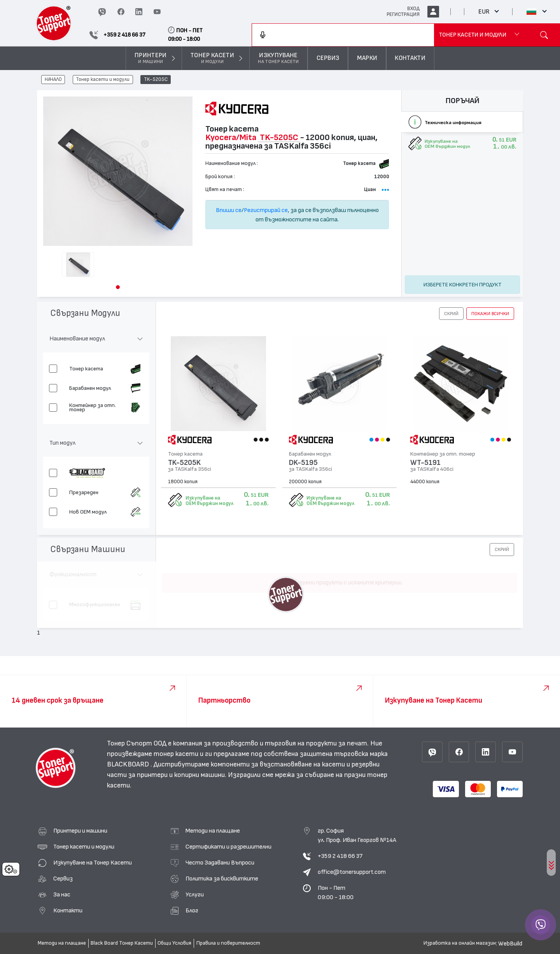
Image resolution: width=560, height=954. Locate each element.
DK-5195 (303, 463)
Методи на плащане (213, 831)
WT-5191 (425, 463)
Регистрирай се (266, 210)
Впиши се (229, 210)
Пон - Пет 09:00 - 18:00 (336, 893)
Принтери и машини (80, 831)
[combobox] (343, 35)
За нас (62, 894)
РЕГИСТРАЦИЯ (403, 14)
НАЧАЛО (53, 80)
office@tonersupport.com (352, 872)
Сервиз (63, 879)
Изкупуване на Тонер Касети (93, 863)
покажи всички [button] (490, 314)
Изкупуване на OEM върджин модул (209, 501)
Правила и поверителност (228, 943)
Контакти (68, 910)
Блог (192, 910)
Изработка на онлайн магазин (460, 943)
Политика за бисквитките (222, 879)
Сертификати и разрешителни (228, 847)
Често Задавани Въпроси (220, 863)
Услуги (195, 894)
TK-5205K (184, 463)
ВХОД (413, 9)
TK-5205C (156, 80)
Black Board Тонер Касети (122, 943)
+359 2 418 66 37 (340, 856)
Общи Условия (174, 943)
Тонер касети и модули (103, 80)
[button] (118, 287)
